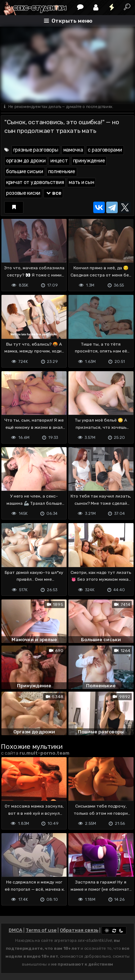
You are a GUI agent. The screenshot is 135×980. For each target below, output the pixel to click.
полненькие (62, 172)
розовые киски (23, 193)
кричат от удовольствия (35, 182)
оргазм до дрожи (26, 161)
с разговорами (105, 150)
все (53, 193)
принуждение (89, 161)
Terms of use (41, 930)
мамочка (73, 150)
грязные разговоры (36, 150)
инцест (59, 161)
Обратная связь (79, 930)
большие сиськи (25, 172)
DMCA (15, 930)
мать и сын (81, 182)
